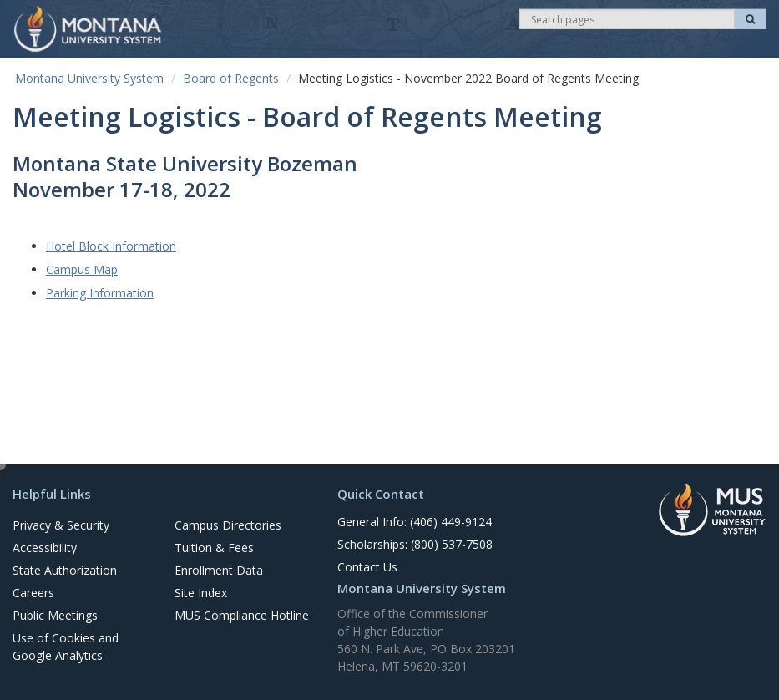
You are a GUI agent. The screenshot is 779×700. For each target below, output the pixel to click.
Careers (33, 593)
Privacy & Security (61, 525)
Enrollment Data (219, 570)
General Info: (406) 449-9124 (415, 522)
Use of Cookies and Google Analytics (66, 647)
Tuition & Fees (214, 548)
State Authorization (65, 570)
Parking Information (100, 293)
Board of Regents (231, 78)
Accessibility (45, 548)
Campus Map (82, 269)
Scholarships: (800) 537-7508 (415, 544)
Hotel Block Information (111, 246)
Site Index (201, 593)
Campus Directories (228, 525)
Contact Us (367, 567)
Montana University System (89, 78)
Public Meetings (55, 615)
